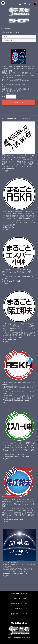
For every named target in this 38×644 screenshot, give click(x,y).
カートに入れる (19, 102)
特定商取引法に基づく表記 (19, 604)
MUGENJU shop (19, 623)
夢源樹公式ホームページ (19, 614)
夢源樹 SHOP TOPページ (19, 593)
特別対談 (8, 29)
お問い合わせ (19, 609)
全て (2, 29)
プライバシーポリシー (19, 598)
